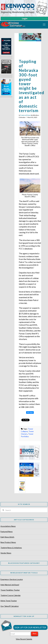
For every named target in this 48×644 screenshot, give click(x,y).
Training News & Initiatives (11, 548)
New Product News (8, 542)
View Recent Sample (24, 639)
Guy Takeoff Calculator (10, 606)
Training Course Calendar (11, 595)
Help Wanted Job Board (10, 585)
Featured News (26, 115)
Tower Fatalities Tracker (10, 590)
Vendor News (6, 553)
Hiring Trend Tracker (9, 601)
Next (34, 633)
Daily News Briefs (7, 537)
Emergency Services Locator (12, 579)
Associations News (8, 526)
